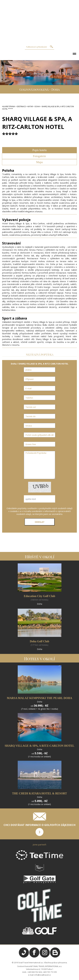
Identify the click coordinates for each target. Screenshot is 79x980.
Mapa (39, 162)
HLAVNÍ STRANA (9, 106)
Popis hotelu (39, 150)
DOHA (37, 106)
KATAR (30, 106)
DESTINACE (21, 106)
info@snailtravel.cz (43, 975)
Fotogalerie (39, 156)
